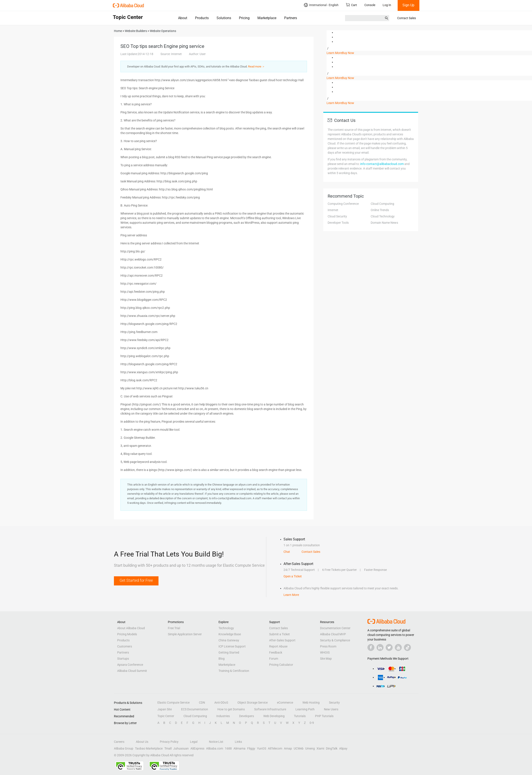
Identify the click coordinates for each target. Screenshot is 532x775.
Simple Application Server (185, 634)
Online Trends (380, 210)
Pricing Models (127, 634)
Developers (247, 716)
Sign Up (408, 5)
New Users (331, 709)
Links (238, 742)
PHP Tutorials (324, 716)
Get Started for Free (136, 580)
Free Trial (174, 628)
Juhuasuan (181, 748)
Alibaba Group (124, 748)
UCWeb (299, 748)
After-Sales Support (282, 640)
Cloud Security (337, 216)
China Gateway (229, 640)
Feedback (276, 652)
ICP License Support (232, 646)
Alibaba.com (215, 748)
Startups (123, 659)
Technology (226, 628)
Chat (287, 552)
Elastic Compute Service (173, 703)
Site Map (326, 659)
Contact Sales (407, 18)
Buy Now (348, 53)
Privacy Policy (169, 742)
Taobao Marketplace (149, 748)
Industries (223, 716)
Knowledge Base (230, 634)
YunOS (262, 748)
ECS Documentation (195, 709)
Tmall (168, 748)
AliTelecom (275, 748)
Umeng (310, 748)
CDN (202, 703)
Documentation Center (335, 628)
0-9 (312, 723)
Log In (387, 5)
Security (334, 703)
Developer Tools (338, 223)
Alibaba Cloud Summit (132, 671)
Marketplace (267, 18)
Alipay (343, 748)
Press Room (328, 646)
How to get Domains (231, 709)
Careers (119, 742)
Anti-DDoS (221, 703)
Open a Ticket (293, 576)
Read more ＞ (256, 66)
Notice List (216, 742)
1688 (228, 748)
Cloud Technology (383, 216)
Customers (125, 646)
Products (202, 18)
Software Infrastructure (270, 709)
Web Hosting (311, 703)
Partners (291, 18)
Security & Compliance (335, 640)
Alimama (239, 748)
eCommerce (285, 703)
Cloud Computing (382, 204)
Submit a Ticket (279, 634)
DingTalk (332, 748)
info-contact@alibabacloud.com (382, 164)
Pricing (244, 18)
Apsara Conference (130, 665)
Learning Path (305, 709)
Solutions (224, 18)
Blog (222, 659)
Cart (351, 5)
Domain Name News (384, 223)
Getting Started (229, 652)
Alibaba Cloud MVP (333, 634)
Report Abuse (278, 646)
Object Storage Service (253, 703)
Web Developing (274, 716)
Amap (288, 748)
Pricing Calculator (281, 665)
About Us (142, 742)
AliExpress (197, 748)
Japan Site (165, 709)
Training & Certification (234, 671)
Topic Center (166, 716)
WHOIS (325, 652)
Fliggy (251, 748)
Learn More (334, 53)
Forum (274, 659)
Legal (194, 742)
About (183, 18)
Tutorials (300, 716)
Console (370, 5)
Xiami (320, 748)
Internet (333, 210)
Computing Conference (343, 204)
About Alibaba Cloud (131, 628)
